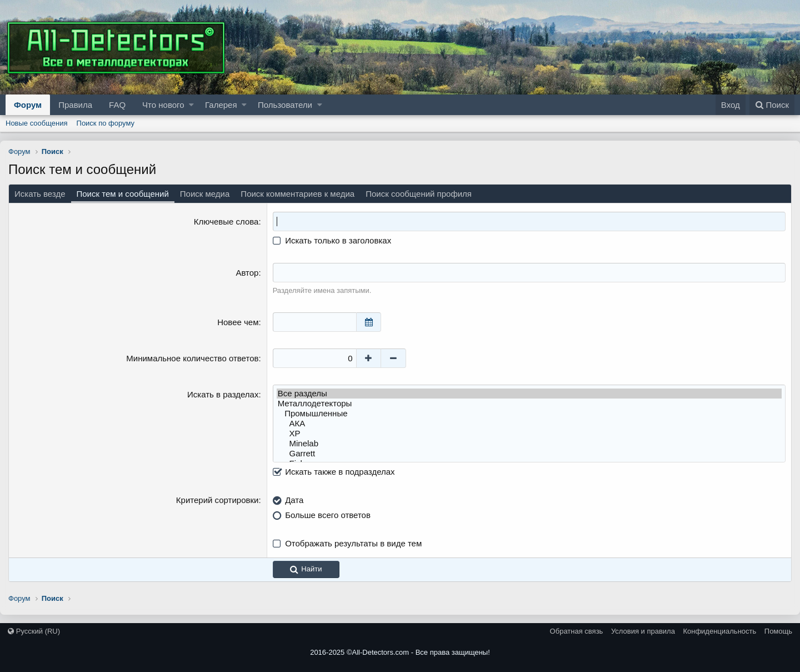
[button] (191, 105)
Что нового (163, 105)
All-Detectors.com (381, 652)
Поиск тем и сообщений (123, 194)
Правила (75, 105)
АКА (529, 424)
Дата (294, 500)
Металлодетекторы (529, 404)
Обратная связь (577, 631)
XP (529, 434)
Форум (28, 105)
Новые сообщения (37, 123)
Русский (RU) (34, 631)
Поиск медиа (205, 194)
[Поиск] (772, 105)
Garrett (529, 454)
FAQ (117, 105)
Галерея (221, 105)
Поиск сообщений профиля (419, 194)
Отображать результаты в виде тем (353, 543)
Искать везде (40, 194)
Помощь (778, 631)
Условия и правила (643, 631)
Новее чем (238, 322)
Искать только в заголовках (332, 240)
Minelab (529, 444)
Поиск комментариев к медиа (297, 194)
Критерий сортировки (217, 500)
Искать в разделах (223, 394)
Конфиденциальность (719, 631)
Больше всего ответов (328, 515)
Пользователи (285, 105)
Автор (247, 273)
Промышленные (529, 414)
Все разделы (529, 394)
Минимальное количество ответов (192, 358)
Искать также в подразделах (334, 472)
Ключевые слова (226, 221)
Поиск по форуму (106, 123)
